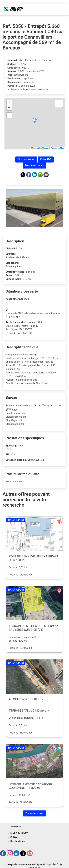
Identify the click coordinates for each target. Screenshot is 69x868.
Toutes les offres (35, 813)
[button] (35, 121)
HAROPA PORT (19, 833)
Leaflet (35, 148)
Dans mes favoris (34, 165)
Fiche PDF (46, 159)
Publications (18, 841)
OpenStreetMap (57, 148)
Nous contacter (26, 159)
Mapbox (45, 148)
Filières (15, 837)
